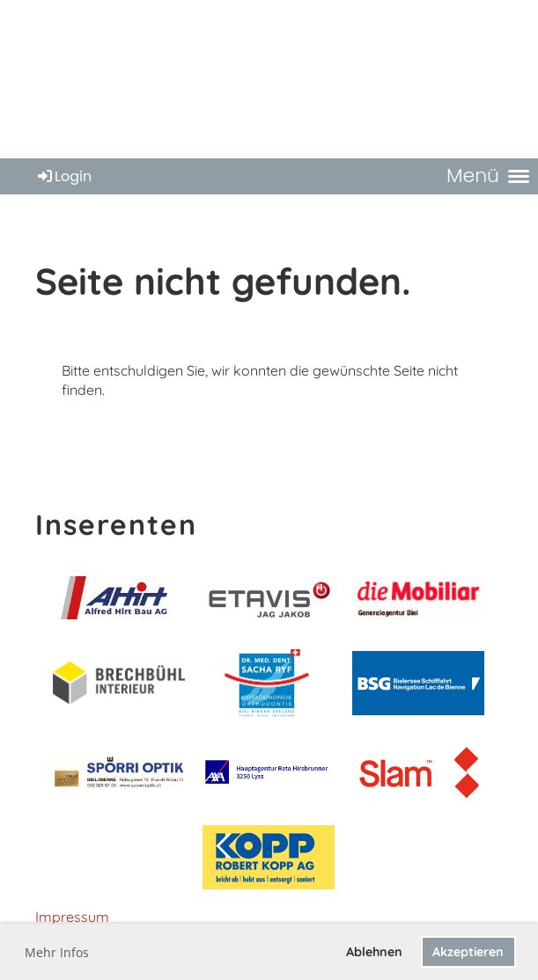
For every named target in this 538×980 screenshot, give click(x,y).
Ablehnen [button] (374, 952)
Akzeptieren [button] (468, 952)
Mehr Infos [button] (57, 952)
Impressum (72, 917)
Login (63, 176)
